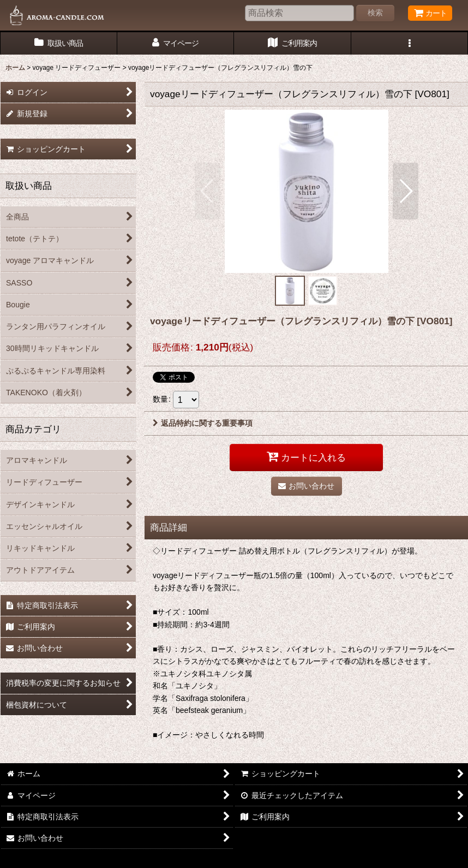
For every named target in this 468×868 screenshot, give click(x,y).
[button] (410, 43)
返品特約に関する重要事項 (203, 423)
